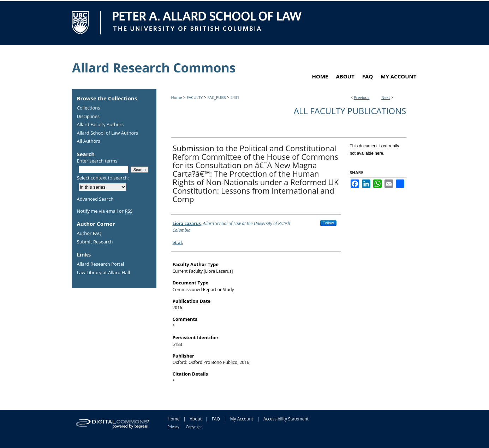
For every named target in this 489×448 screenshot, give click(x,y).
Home (177, 97)
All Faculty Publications (350, 111)
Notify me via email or (105, 211)
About (196, 419)
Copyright (194, 427)
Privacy (174, 427)
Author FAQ (89, 234)
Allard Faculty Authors (100, 125)
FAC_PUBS (216, 97)
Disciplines (88, 117)
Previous (362, 97)
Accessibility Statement (286, 419)
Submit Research (95, 242)
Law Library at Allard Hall (103, 273)
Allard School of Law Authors (108, 133)
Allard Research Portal (101, 264)
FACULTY (195, 97)
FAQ (216, 419)
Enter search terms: (98, 161)
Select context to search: (103, 178)
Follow (328, 223)
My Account (242, 419)
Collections (89, 108)
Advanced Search (95, 199)
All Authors (89, 141)
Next (386, 97)
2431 (235, 97)
